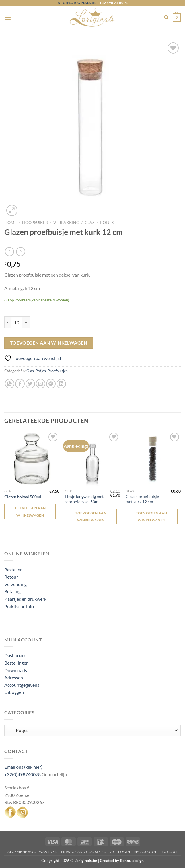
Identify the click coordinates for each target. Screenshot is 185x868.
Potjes (107, 223)
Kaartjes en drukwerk (25, 599)
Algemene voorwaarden (32, 852)
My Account (146, 852)
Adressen (14, 677)
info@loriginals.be (77, 3)
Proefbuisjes (58, 371)
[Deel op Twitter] (30, 384)
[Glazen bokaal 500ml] (32, 459)
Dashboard (15, 655)
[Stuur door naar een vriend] (41, 384)
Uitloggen (14, 692)
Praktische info (19, 606)
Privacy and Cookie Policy (88, 852)
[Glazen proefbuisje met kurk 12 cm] (153, 459)
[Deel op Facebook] (20, 384)
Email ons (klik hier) (23, 767)
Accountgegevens (22, 685)
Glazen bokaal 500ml (23, 497)
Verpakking (66, 223)
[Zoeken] (166, 17)
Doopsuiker (35, 223)
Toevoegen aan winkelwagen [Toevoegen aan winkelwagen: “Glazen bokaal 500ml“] (30, 511)
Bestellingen (16, 663)
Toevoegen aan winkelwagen (49, 343)
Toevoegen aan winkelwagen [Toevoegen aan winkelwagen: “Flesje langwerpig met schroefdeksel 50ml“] (91, 517)
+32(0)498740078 (23, 774)
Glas (89, 223)
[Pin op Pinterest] (51, 384)
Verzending (15, 584)
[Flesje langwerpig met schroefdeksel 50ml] (92, 459)
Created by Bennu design (121, 860)
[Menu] (8, 18)
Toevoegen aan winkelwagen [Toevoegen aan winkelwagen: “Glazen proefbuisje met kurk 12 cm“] (152, 517)
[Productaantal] (17, 322)
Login (124, 852)
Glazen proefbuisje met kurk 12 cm (142, 499)
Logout (170, 852)
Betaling (12, 591)
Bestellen (13, 570)
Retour (11, 577)
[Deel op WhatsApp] (10, 384)
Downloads (16, 670)
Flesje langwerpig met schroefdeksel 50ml (84, 499)
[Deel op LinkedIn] (61, 384)
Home (10, 223)
